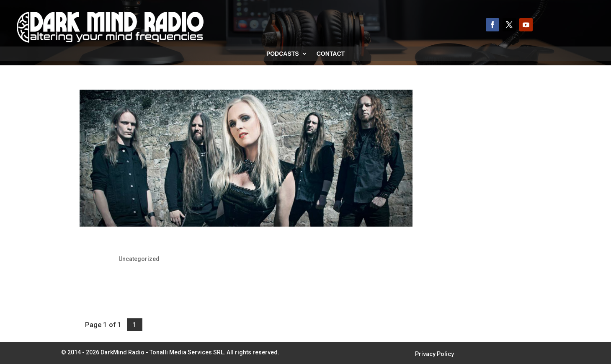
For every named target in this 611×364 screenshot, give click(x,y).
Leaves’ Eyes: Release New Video (146, 244)
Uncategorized (139, 259)
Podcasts (283, 54)
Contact (331, 54)
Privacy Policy (434, 354)
